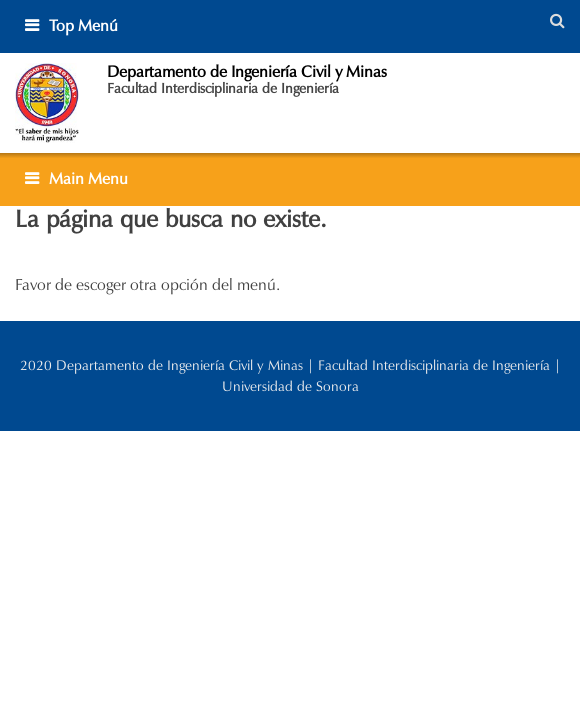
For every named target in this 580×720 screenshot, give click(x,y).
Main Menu (88, 178)
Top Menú (83, 25)
